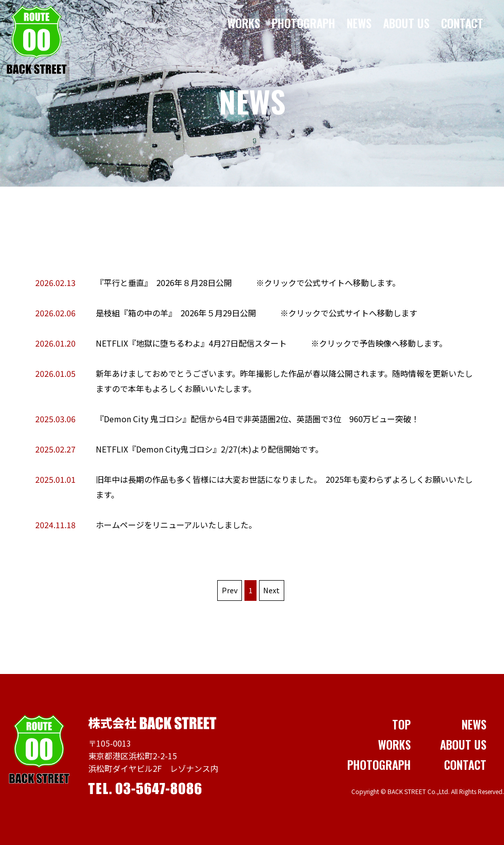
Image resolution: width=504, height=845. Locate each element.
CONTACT (463, 23)
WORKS (244, 23)
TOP (401, 724)
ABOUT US (407, 23)
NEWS (360, 23)
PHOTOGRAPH (304, 23)
